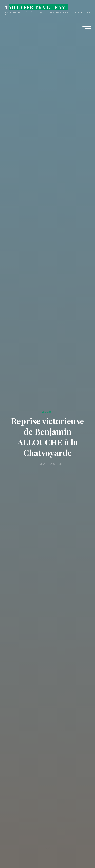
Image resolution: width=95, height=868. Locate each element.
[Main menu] (87, 29)
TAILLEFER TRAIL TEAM (36, 7)
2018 (47, 411)
